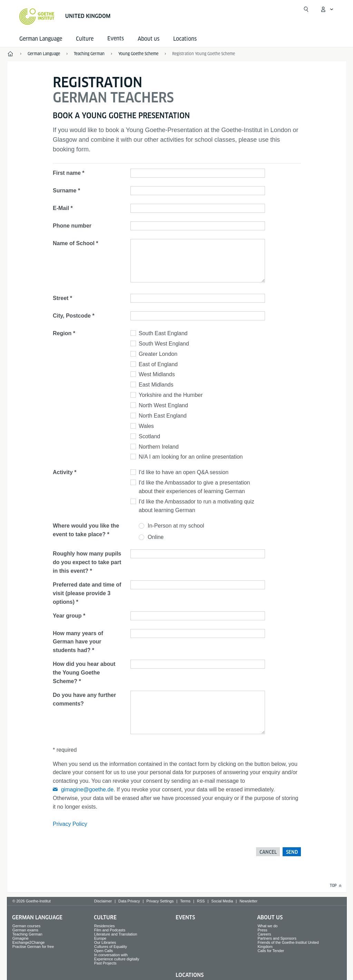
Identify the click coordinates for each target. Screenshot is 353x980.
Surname (65, 191)
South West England (164, 344)
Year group (67, 616)
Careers (264, 934)
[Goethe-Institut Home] (37, 17)
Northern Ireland (159, 447)
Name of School (74, 243)
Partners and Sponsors (277, 938)
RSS (201, 901)
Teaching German (27, 934)
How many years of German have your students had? (78, 642)
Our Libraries (105, 942)
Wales (146, 426)
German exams (25, 930)
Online (156, 537)
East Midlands (156, 385)
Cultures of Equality (111, 947)
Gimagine (21, 938)
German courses (26, 926)
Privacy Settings (160, 901)
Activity (63, 472)
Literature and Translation (116, 934)
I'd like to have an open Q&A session (184, 472)
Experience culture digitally (117, 959)
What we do (267, 926)
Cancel (268, 852)
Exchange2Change (29, 942)
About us (149, 39)
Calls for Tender (271, 951)
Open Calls (104, 951)
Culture (85, 39)
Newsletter (248, 901)
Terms (185, 901)
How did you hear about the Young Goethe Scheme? (84, 673)
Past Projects (105, 963)
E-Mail (61, 208)
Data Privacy (129, 901)
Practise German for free (33, 947)
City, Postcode (72, 316)
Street (61, 298)
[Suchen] (306, 9)
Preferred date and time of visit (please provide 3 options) (87, 593)
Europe (100, 938)
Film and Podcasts (110, 930)
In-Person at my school (176, 526)
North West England (163, 405)
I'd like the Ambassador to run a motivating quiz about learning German (197, 506)
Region (62, 333)
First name (67, 173)
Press (262, 930)
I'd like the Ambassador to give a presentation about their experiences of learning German (194, 487)
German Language (41, 39)
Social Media (222, 901)
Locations (185, 39)
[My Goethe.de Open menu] (327, 9)
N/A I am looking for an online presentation (191, 457)
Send (292, 852)
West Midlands (157, 374)
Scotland (149, 436)
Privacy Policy (70, 824)
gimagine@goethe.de (87, 789)
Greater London (158, 354)
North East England (163, 416)
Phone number (72, 226)
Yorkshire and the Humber (171, 395)
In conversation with (111, 955)
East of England (158, 364)
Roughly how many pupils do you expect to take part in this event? (87, 562)
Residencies (105, 926)
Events (185, 917)
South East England (163, 333)
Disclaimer (103, 901)
